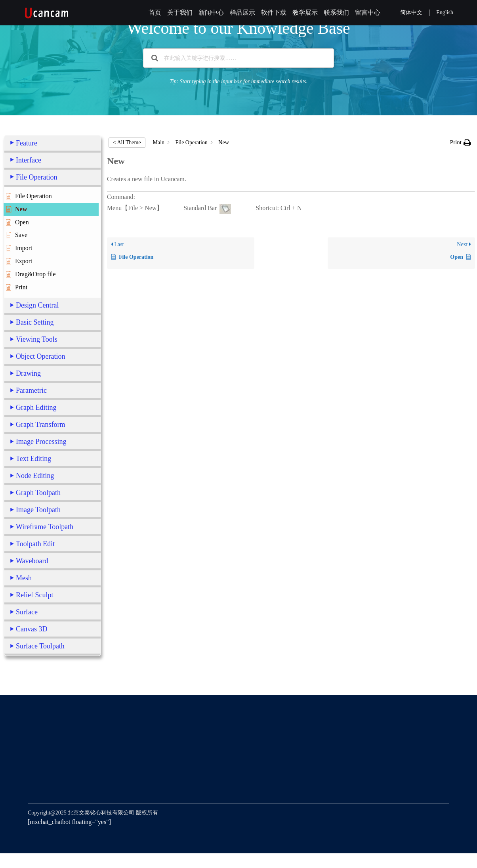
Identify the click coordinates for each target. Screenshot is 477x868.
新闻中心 (211, 12)
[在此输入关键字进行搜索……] (238, 58)
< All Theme (127, 142)
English (445, 12)
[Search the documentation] (155, 58)
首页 (155, 12)
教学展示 (305, 12)
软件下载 (274, 12)
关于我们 (180, 12)
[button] (461, 142)
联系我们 (336, 12)
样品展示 (242, 12)
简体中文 (411, 12)
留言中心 (368, 12)
